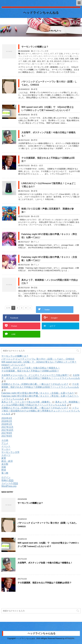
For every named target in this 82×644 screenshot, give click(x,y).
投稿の (7, 480)
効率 (67, 59)
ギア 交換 (59, 54)
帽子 (44, 61)
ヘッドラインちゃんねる (41, 13)
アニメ (36, 242)
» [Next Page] (30, 308)
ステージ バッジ (50, 56)
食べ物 (5, 473)
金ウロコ (74, 61)
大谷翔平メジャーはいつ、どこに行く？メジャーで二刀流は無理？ (35, 375)
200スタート (26, 54)
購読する (11, 601)
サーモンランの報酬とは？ (35, 47)
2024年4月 (7, 418)
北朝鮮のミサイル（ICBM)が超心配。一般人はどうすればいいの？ (35, 384)
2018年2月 (7, 421)
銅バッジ (61, 64)
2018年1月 (7, 424)
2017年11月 (7, 427)
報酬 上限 (27, 61)
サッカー (6, 449)
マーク (50, 59)
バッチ (35, 59)
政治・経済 (38, 166)
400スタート (37, 54)
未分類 (36, 216)
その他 (5, 440)
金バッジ (36, 64)
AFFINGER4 (69, 638)
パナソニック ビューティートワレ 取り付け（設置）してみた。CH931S (38, 359)
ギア (52, 54)
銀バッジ (53, 64)
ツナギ (61, 56)
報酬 (72, 59)
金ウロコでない (25, 64)
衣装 (51, 61)
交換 (56, 59)
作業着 (61, 59)
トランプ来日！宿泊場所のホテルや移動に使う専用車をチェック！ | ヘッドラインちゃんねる (41, 411)
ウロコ (46, 54)
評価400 (66, 61)
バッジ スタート (25, 59)
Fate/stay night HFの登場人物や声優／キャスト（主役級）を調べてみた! (38, 393)
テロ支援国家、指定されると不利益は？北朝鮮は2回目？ (30, 371)
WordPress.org (9, 486)
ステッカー (38, 56)
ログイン (6, 477)
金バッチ (44, 64)
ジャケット (28, 56)
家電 (36, 89)
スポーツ (6, 455)
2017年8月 (7, 436)
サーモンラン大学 (41, 51)
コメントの (10, 483)
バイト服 (68, 56)
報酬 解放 (36, 61)
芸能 (36, 288)
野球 (36, 140)
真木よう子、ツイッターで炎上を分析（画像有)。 (27, 402)
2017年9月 (7, 433)
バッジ (75, 56)
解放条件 (58, 61)
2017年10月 (7, 430)
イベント (6, 446)
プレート (43, 59)
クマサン (67, 54)
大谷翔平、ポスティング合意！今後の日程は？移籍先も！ (31, 368)
